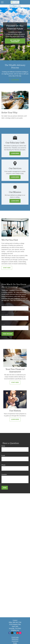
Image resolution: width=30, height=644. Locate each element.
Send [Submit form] (5, 488)
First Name (5, 305)
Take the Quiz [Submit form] (8, 334)
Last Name (5, 315)
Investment (15, 641)
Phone (3, 465)
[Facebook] (10, 633)
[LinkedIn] (15, 633)
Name (3, 446)
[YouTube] (18, 633)
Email (3, 324)
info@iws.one (15, 630)
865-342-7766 (17, 622)
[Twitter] (12, 633)
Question (4, 474)
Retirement (15, 639)
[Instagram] (20, 633)
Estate (15, 643)
